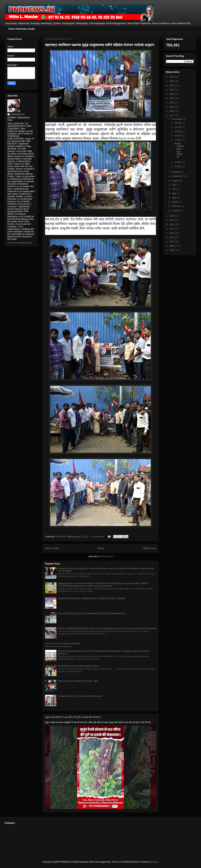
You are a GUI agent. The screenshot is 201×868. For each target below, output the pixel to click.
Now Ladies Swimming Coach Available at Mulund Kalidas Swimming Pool (92, 613)
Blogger (155, 862)
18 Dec (178, 136)
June (175, 189)
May (174, 193)
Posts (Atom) (107, 556)
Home (101, 548)
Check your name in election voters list (63, 643)
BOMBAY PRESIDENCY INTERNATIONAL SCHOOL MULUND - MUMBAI (92, 598)
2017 (172, 115)
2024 (172, 85)
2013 (172, 229)
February (177, 206)
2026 (172, 77)
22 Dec (178, 131)
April (174, 198)
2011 (172, 237)
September (178, 176)
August (176, 181)
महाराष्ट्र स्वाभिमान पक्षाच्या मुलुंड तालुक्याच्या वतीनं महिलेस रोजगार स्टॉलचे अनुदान (100, 45)
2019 (172, 107)
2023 (172, 90)
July (174, 185)
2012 (172, 233)
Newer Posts (52, 548)
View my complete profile (20, 243)
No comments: (98, 537)
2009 (172, 246)
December (177, 119)
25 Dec (178, 123)
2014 (172, 224)
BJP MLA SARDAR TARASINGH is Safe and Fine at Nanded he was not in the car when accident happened (107, 628)
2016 (172, 216)
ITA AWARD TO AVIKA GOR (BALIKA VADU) (78, 666)
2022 (172, 94)
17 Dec (178, 140)
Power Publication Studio (22, 29)
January (176, 210)
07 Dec (178, 167)
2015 (172, 220)
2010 (172, 242)
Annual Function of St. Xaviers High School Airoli (80, 696)
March (175, 202)
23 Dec (178, 127)
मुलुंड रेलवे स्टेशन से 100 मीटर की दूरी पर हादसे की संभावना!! (73, 717)
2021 (172, 98)
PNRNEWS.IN (18, 114)
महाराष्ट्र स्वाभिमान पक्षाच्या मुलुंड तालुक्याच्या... (179, 150)
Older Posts (150, 548)
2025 (172, 81)
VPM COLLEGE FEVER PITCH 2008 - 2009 (78, 681)
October (176, 172)
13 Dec (178, 162)
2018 (172, 111)
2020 (172, 103)
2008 (172, 250)
